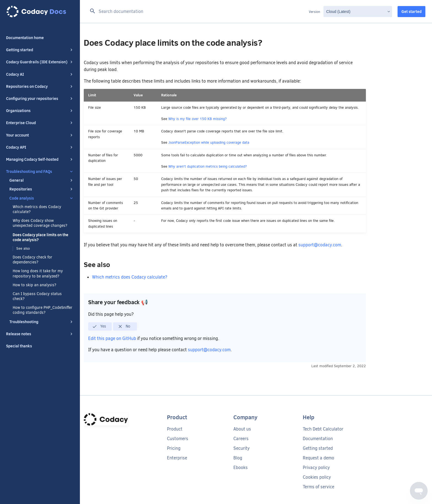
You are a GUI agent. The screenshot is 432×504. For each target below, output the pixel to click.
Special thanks (19, 346)
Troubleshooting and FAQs (40, 171)
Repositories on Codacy (40, 86)
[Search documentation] (198, 12)
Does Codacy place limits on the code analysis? (40, 237)
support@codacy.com (320, 245)
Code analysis (42, 198)
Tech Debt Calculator (323, 429)
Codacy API (40, 147)
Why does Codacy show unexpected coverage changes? (40, 223)
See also (23, 248)
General (42, 180)
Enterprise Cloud (40, 123)
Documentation (318, 439)
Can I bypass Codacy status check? (37, 296)
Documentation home (25, 38)
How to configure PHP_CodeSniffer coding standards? (43, 310)
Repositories (42, 189)
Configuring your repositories (40, 99)
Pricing (174, 448)
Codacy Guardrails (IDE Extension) (40, 62)
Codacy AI (40, 74)
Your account (40, 135)
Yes (99, 326)
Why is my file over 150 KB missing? (198, 119)
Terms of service (318, 487)
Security (241, 448)
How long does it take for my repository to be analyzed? (38, 274)
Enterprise (177, 458)
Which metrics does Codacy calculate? (37, 209)
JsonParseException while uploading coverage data (209, 142)
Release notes (40, 334)
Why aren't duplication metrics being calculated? (208, 166)
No (124, 326)
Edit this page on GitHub (113, 338)
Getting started (40, 50)
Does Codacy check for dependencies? (33, 260)
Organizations (40, 111)
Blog (238, 458)
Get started (411, 12)
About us (242, 429)
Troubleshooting (42, 322)
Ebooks (241, 468)
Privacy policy (316, 468)
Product (175, 429)
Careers (241, 439)
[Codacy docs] (40, 12)
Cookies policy (317, 477)
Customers (178, 439)
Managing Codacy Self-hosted (40, 159)
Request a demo (318, 458)
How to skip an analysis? (34, 285)
